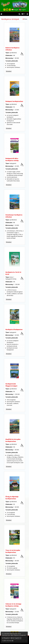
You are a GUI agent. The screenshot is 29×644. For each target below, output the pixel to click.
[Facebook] (4, 10)
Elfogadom (6, 638)
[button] (27, 14)
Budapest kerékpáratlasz (14, 101)
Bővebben (9, 71)
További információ (7, 641)
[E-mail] (7, 10)
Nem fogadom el (16, 638)
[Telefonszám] (10, 10)
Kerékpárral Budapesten (14, 329)
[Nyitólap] (14, 4)
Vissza (25, 19)
